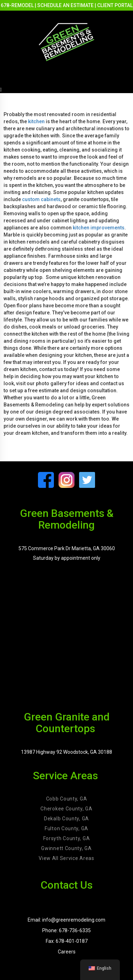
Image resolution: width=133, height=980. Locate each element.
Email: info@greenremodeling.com (66, 920)
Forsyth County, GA (67, 838)
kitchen (36, 121)
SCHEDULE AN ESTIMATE (65, 5)
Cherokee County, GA (66, 809)
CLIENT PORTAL (115, 5)
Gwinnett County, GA (66, 848)
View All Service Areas (66, 858)
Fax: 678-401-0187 (67, 941)
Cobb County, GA (67, 799)
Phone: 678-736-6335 (66, 930)
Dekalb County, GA (66, 819)
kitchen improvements (99, 228)
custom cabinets (41, 199)
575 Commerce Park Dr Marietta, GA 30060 (67, 548)
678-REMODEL (17, 5)
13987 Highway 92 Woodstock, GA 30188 (66, 752)
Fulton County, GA (66, 828)
